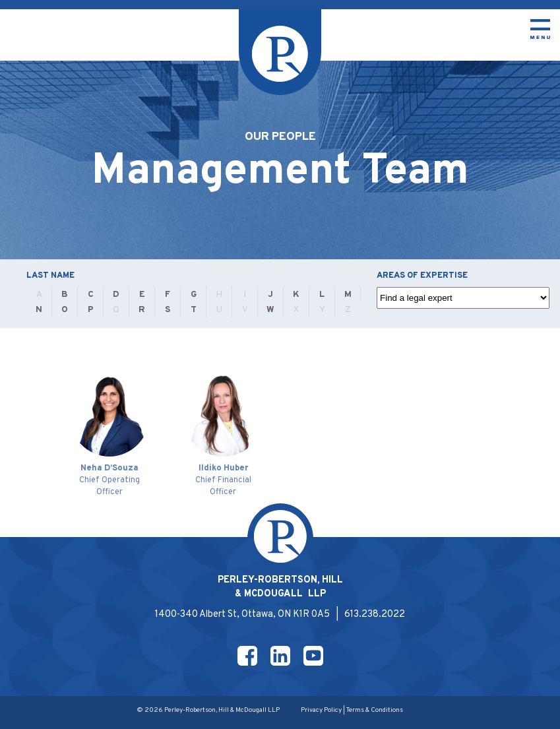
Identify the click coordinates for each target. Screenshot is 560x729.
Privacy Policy (321, 710)
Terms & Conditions (375, 710)
